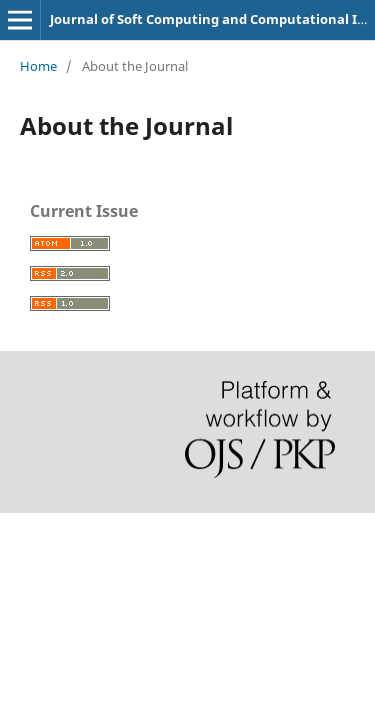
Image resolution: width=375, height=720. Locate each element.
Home (38, 66)
